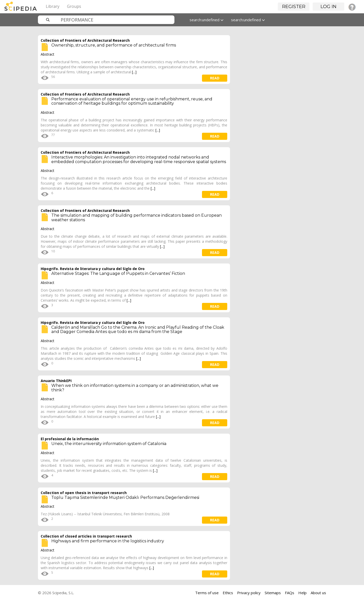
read (215, 78)
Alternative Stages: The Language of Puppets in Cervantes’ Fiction (118, 273)
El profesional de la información (70, 439)
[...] (134, 72)
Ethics (228, 593)
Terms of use (207, 593)
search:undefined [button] (207, 20)
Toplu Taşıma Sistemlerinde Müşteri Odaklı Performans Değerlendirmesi (125, 497)
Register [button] (294, 7)
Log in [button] (328, 7)
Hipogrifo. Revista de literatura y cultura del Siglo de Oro (93, 269)
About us (318, 593)
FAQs (290, 593)
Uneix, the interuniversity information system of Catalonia (109, 444)
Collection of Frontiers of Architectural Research (85, 40)
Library (53, 6)
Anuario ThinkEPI (56, 381)
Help (302, 593)
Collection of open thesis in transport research (84, 493)
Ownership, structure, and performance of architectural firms (114, 45)
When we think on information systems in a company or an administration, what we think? (135, 388)
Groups (74, 6)
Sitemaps (273, 593)
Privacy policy (249, 593)
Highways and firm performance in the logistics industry (108, 541)
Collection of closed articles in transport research (86, 536)
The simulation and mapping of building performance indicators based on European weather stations (136, 218)
